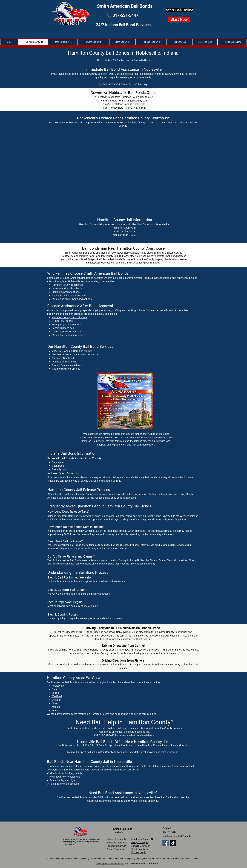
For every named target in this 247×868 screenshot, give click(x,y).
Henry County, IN (140, 842)
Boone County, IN (115, 849)
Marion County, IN (116, 839)
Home (100, 60)
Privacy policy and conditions (110, 864)
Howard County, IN (141, 846)
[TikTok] (173, 843)
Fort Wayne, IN (139, 852)
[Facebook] (165, 843)
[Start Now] (179, 19)
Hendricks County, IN (142, 839)
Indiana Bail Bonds (114, 60)
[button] (233, 42)
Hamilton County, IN (117, 842)
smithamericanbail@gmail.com (179, 836)
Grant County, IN (140, 849)
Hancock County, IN (116, 846)
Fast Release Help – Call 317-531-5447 (125, 108)
